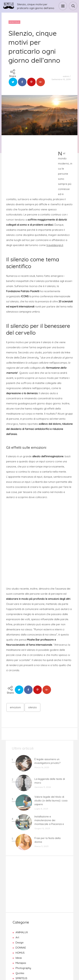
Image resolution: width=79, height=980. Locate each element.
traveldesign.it (55, 245)
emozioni (15, 707)
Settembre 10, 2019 (61, 79)
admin (66, 76)
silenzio (33, 707)
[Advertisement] (32, 169)
